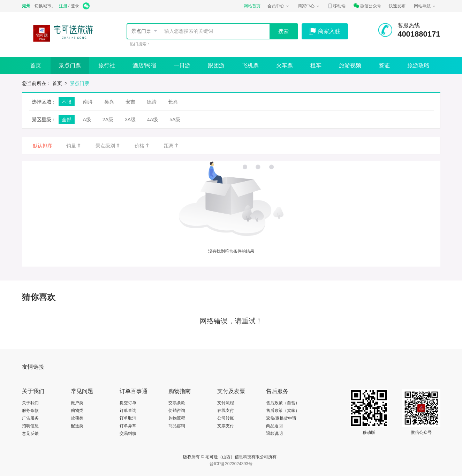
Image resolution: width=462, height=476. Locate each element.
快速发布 (397, 6)
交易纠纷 (128, 433)
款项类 (77, 418)
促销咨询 (177, 410)
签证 (384, 65)
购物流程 (177, 418)
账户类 (77, 403)
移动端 (336, 6)
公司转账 (226, 418)
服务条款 (30, 410)
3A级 (130, 120)
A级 (87, 120)
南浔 (88, 102)
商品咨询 (177, 426)
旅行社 (107, 65)
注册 (63, 6)
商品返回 (274, 426)
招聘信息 (30, 426)
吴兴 (109, 102)
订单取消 (128, 418)
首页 (36, 65)
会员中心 (279, 6)
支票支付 (226, 426)
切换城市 (43, 6)
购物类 (77, 410)
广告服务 (30, 418)
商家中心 (309, 6)
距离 (172, 146)
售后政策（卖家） (283, 410)
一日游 (182, 65)
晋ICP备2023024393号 (231, 464)
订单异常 (128, 426)
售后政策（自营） (283, 403)
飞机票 (250, 65)
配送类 (77, 426)
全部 (67, 120)
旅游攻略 (418, 65)
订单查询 (128, 410)
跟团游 (216, 65)
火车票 (285, 65)
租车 (316, 65)
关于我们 (30, 403)
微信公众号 (367, 6)
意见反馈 (30, 433)
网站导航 (425, 6)
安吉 (130, 102)
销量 (74, 146)
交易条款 (177, 403)
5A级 (175, 120)
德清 (152, 102)
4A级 (153, 120)
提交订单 (128, 403)
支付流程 (226, 403)
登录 (75, 6)
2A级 (108, 120)
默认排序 (43, 146)
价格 (142, 146)
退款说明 (274, 433)
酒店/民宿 (144, 65)
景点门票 (141, 31)
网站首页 (252, 6)
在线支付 (226, 410)
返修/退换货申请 (281, 418)
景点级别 (108, 146)
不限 (67, 102)
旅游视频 (350, 65)
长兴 (173, 102)
